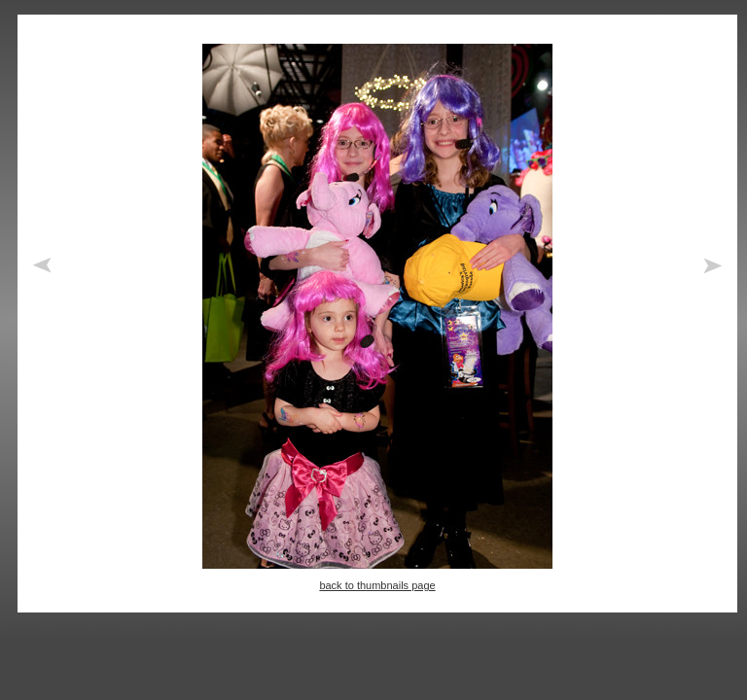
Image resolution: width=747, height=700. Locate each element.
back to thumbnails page (377, 585)
